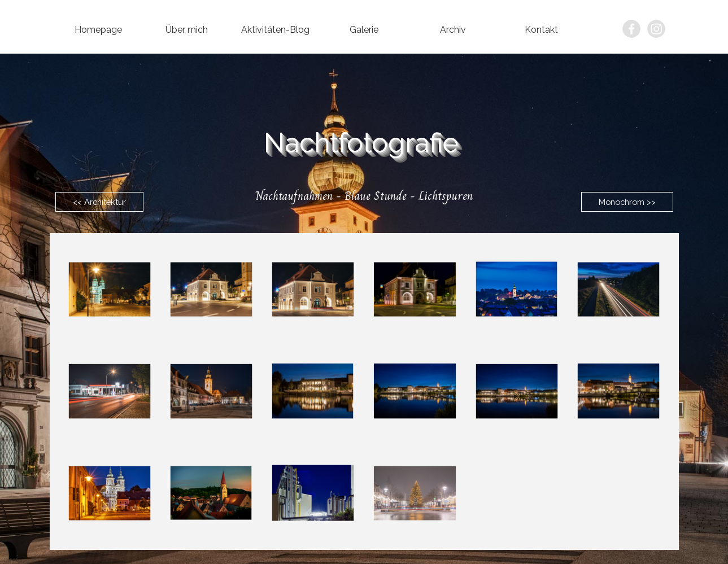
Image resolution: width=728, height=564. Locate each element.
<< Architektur (99, 202)
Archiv (453, 30)
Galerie (364, 30)
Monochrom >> (627, 202)
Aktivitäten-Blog (275, 30)
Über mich (187, 30)
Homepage (98, 30)
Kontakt (541, 30)
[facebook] (631, 29)
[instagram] (656, 29)
